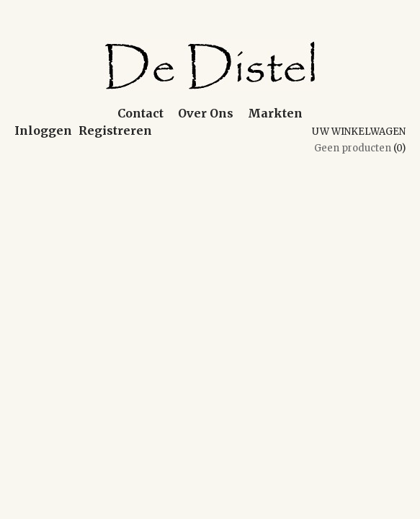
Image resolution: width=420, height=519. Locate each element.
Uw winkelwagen (359, 132)
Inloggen (43, 130)
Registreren (115, 130)
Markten (275, 113)
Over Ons (206, 113)
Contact (140, 113)
